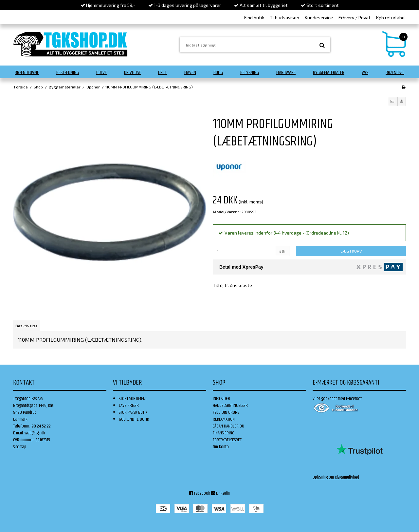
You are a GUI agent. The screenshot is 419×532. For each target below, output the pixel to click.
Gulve (101, 73)
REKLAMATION (224, 419)
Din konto (221, 447)
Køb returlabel (391, 18)
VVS (365, 73)
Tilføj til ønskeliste (232, 285)
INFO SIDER (221, 399)
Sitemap (20, 447)
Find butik (254, 18)
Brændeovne (27, 73)
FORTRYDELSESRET (227, 440)
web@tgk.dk (35, 433)
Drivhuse (132, 73)
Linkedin (220, 493)
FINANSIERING (224, 433)
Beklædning (68, 73)
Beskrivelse (27, 326)
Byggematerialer (329, 73)
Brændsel (395, 73)
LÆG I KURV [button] (351, 251)
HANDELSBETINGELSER (230, 406)
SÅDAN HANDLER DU (228, 426)
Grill (163, 73)
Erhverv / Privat (355, 18)
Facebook (200, 493)
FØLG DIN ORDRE (226, 412)
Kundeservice (319, 18)
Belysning (250, 73)
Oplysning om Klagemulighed (336, 477)
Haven (190, 73)
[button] (392, 102)
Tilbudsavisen (284, 18)
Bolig (218, 73)
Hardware (286, 73)
